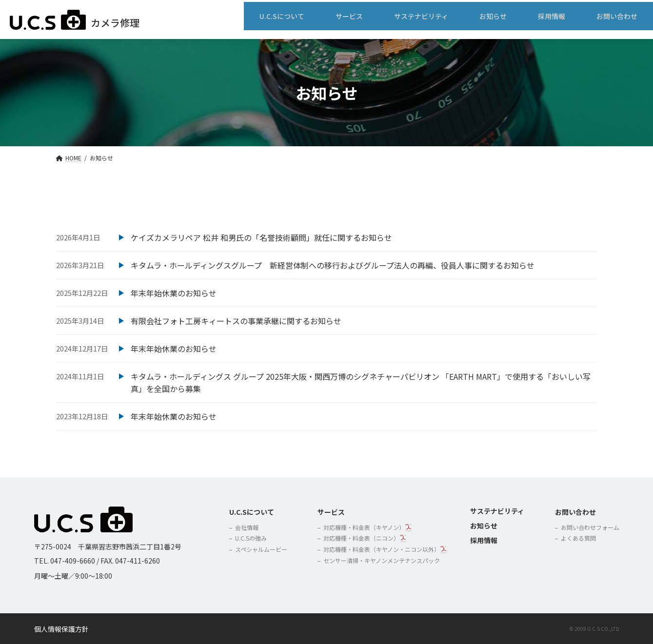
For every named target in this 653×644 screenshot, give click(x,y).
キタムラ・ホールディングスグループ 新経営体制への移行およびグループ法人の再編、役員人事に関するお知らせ (333, 265)
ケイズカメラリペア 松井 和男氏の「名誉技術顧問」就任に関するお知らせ (261, 237)
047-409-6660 (73, 561)
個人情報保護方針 (61, 629)
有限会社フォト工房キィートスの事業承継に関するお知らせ (236, 321)
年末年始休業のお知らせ (174, 293)
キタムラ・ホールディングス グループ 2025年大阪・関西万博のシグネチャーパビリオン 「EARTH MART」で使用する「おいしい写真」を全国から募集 (361, 383)
